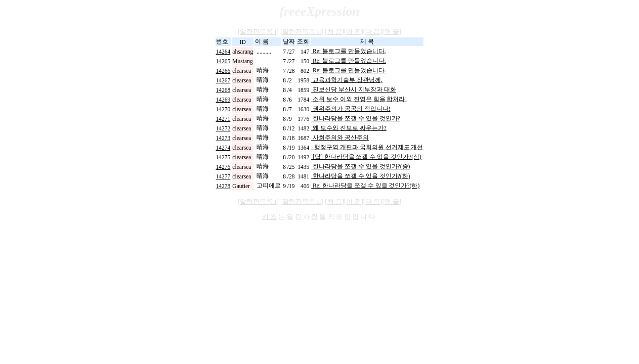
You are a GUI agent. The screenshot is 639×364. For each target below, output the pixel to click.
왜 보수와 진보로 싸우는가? (349, 128)
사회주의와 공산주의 (340, 138)
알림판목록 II (302, 32)
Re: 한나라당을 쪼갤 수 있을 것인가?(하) (365, 186)
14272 (223, 128)
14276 (223, 167)
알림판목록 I (258, 32)
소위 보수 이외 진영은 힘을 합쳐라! (359, 99)
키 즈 (269, 217)
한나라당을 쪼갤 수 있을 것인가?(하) (360, 176)
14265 (223, 61)
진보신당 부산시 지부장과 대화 (354, 89)
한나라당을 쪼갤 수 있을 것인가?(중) (360, 166)
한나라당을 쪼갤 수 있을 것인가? (356, 118)
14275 (223, 157)
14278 (223, 186)
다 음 (373, 32)
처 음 (335, 32)
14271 (223, 119)
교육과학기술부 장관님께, (347, 80)
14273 (223, 138)
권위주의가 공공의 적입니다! (351, 109)
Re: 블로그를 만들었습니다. (349, 51)
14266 (223, 71)
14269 (223, 100)
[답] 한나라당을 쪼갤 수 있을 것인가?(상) (366, 157)
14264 (223, 52)
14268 (223, 90)
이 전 (353, 32)
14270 (223, 109)
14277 (223, 176)
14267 (223, 80)
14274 (223, 148)
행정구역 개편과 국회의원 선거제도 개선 (367, 147)
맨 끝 (392, 32)
